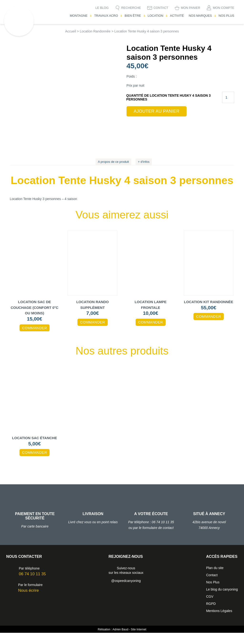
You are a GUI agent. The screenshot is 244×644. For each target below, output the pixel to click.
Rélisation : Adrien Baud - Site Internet (122, 641)
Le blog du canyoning (222, 601)
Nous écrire (28, 602)
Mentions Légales (219, 622)
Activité (177, 16)
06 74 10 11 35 (32, 585)
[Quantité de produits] (228, 97)
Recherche (131, 8)
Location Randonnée (95, 31)
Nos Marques (200, 16)
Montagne (79, 16)
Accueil (71, 31)
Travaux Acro (106, 16)
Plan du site (215, 579)
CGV (210, 608)
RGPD (211, 615)
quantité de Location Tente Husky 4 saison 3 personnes (168, 97)
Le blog (102, 8)
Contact (161, 8)
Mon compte (224, 8)
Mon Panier (191, 8)
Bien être (133, 16)
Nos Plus (226, 16)
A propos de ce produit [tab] (113, 173)
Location (156, 16)
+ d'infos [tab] (144, 173)
